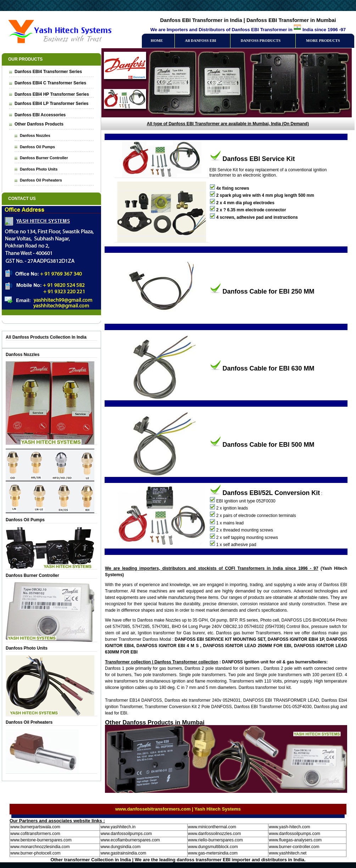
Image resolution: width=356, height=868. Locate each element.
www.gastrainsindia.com (123, 853)
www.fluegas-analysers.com (295, 840)
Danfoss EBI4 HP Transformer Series (52, 94)
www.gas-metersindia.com (213, 853)
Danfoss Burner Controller (44, 158)
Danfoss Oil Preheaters (41, 180)
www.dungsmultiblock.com (213, 847)
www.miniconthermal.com (212, 827)
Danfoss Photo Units (39, 169)
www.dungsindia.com (120, 847)
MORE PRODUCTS (323, 40)
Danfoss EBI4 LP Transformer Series (52, 104)
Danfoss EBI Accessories (40, 115)
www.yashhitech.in (118, 827)
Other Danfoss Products (39, 124)
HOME (157, 40)
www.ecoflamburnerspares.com (130, 840)
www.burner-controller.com (294, 847)
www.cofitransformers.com (35, 834)
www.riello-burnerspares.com (215, 840)
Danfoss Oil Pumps (37, 147)
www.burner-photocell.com (35, 853)
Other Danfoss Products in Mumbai (155, 722)
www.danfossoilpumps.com (126, 834)
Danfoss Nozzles (35, 135)
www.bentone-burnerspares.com (41, 840)
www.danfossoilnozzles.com (214, 834)
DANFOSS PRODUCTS (261, 40)
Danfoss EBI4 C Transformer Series (50, 83)
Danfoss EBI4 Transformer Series (48, 72)
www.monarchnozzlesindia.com (40, 847)
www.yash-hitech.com (289, 827)
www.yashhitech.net (288, 853)
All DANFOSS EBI (201, 40)
